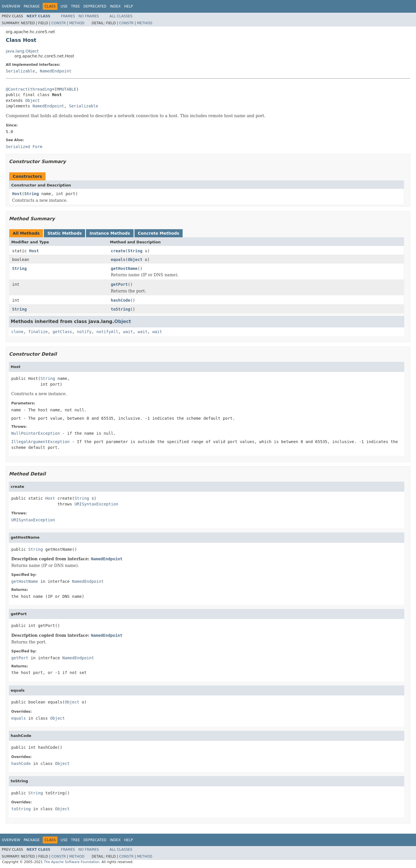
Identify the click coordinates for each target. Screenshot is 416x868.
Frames (68, 16)
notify (84, 332)
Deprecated (95, 6)
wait (128, 332)
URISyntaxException (96, 504)
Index (115, 6)
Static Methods (64, 233)
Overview (11, 6)
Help (129, 6)
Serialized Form (24, 147)
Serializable (20, 71)
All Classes (121, 16)
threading (41, 89)
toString (120, 309)
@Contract (17, 89)
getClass (62, 332)
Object (32, 100)
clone (17, 332)
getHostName (124, 268)
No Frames (89, 16)
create (118, 251)
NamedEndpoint (56, 71)
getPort (119, 284)
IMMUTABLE (65, 89)
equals (118, 260)
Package (32, 6)
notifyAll (107, 332)
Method (77, 23)
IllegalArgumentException (40, 442)
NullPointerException (36, 433)
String (32, 194)
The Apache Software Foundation (72, 862)
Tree (75, 6)
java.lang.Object (22, 51)
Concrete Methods (159, 233)
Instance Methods (110, 233)
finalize (38, 332)
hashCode (120, 300)
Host (17, 194)
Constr (59, 23)
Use (64, 6)
